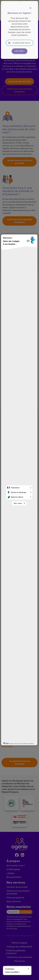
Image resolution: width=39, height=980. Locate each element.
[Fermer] (30, 8)
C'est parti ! (20, 51)
